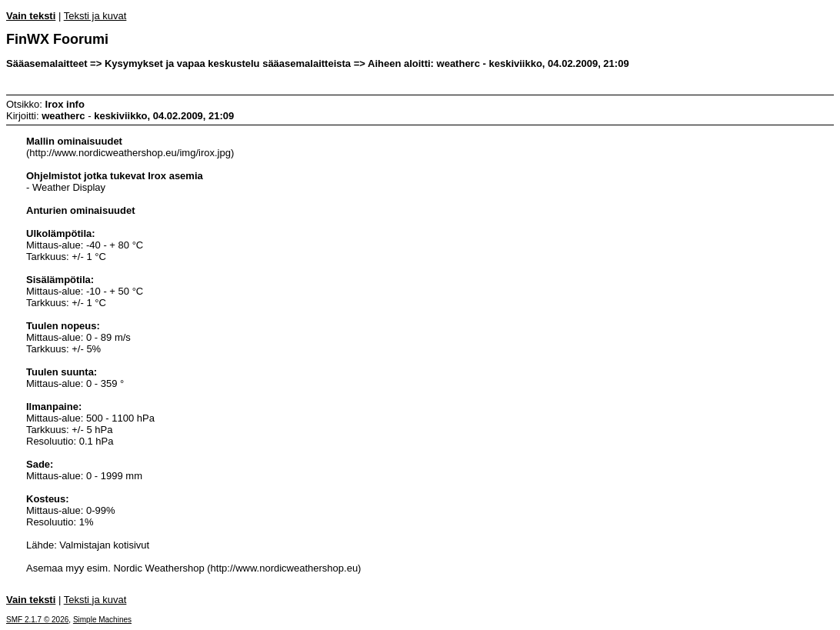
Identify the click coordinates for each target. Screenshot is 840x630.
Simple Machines (102, 620)
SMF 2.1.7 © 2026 (37, 620)
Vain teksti (31, 16)
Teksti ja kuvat (95, 16)
